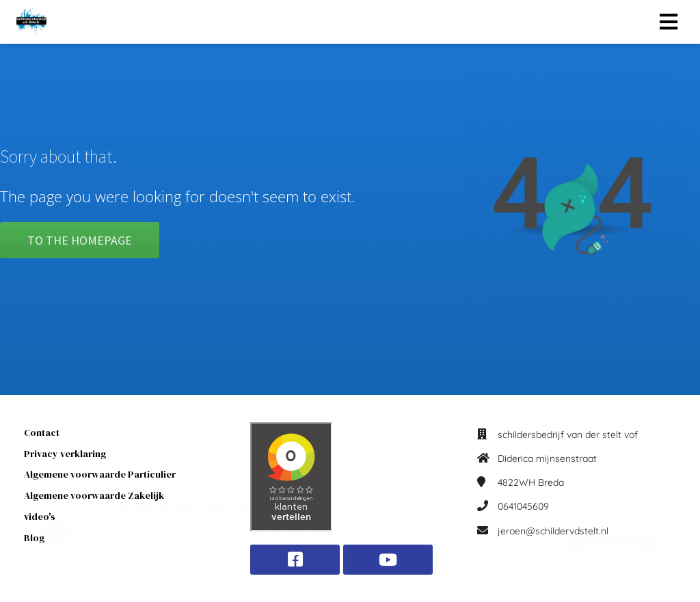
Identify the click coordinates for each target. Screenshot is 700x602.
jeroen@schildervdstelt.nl (553, 531)
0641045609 (523, 506)
